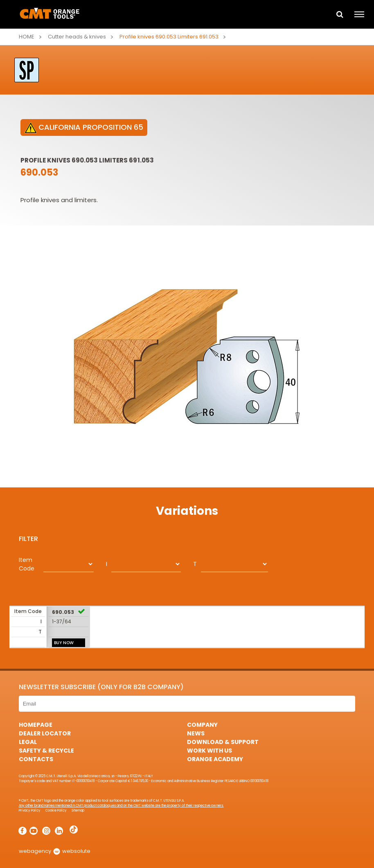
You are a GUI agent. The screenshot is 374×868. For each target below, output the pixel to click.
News (196, 733)
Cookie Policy (56, 811)
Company (202, 725)
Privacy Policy (30, 811)
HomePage (36, 725)
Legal (28, 742)
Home (27, 37)
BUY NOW (64, 643)
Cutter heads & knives (77, 37)
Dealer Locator (45, 733)
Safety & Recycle (46, 751)
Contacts (36, 759)
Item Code (27, 564)
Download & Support (223, 742)
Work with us (210, 751)
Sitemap (78, 811)
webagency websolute (55, 851)
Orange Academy (215, 759)
